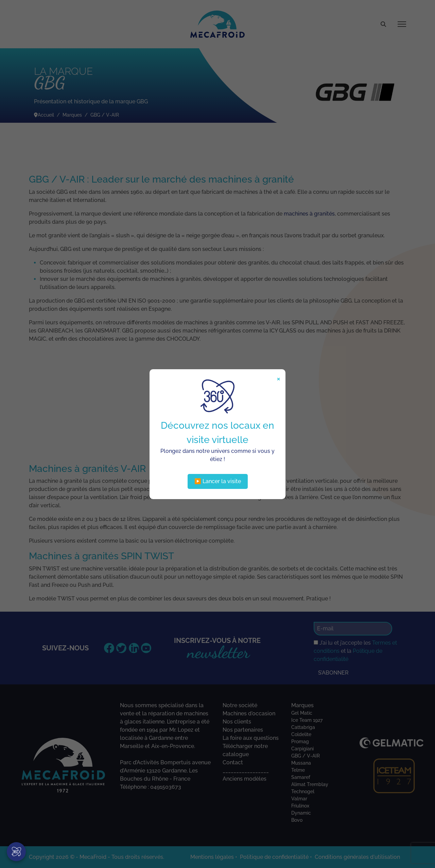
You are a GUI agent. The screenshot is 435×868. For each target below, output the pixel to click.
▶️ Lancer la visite (218, 481)
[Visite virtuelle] (16, 852)
